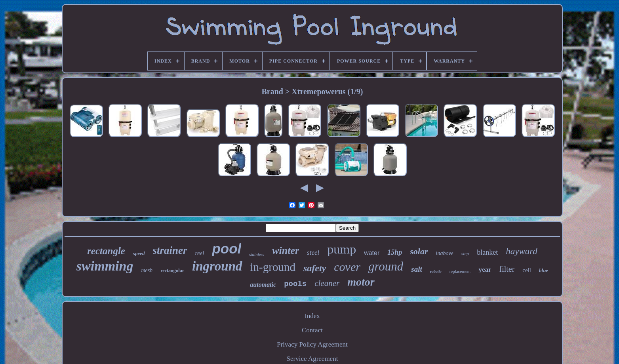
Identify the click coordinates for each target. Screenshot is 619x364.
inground (217, 266)
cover (347, 267)
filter (507, 269)
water (372, 253)
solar (419, 251)
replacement (460, 271)
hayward (522, 251)
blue (544, 270)
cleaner (327, 283)
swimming (105, 266)
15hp (395, 252)
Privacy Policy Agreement (312, 344)
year (485, 270)
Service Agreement (312, 359)
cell (527, 270)
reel (200, 253)
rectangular (172, 271)
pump (342, 249)
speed (139, 253)
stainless (257, 254)
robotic (436, 272)
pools (295, 284)
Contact (312, 330)
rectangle (106, 251)
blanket (487, 252)
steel (313, 253)
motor (361, 282)
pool (227, 249)
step (465, 253)
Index (312, 316)
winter (286, 251)
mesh (147, 270)
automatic (263, 285)
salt (416, 269)
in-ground (273, 267)
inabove (445, 253)
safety (315, 268)
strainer (170, 250)
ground (386, 266)
